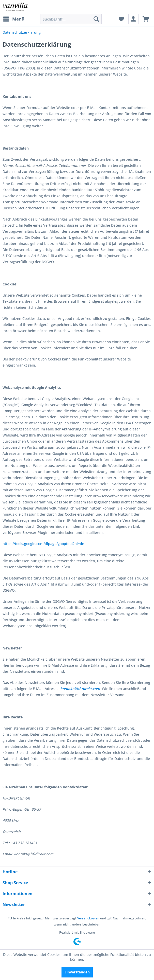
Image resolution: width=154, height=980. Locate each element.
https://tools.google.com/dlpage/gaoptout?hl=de (43, 544)
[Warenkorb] (146, 19)
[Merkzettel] (121, 19)
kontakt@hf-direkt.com (80, 689)
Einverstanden (77, 972)
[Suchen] (96, 19)
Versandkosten (88, 918)
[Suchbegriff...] (71, 19)
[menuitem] (13, 19)
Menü (14, 18)
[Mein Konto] (133, 19)
